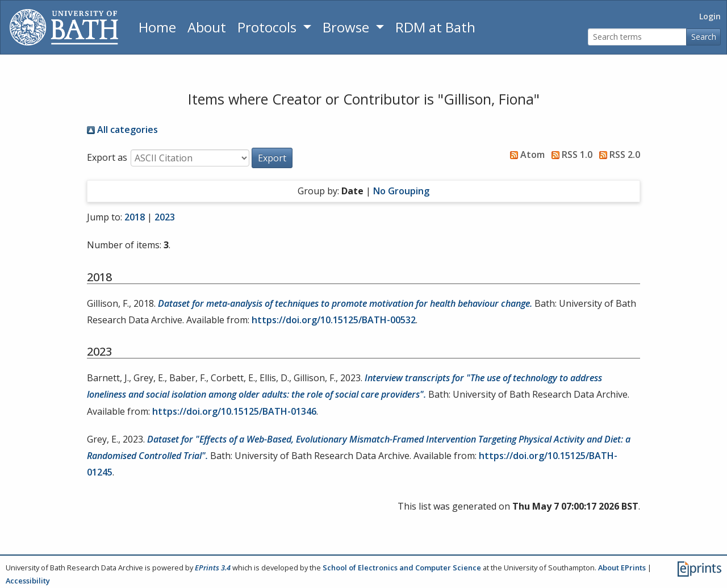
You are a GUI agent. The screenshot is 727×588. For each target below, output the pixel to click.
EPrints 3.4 (213, 568)
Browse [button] (348, 27)
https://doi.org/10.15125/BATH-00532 (334, 320)
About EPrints (622, 568)
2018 (135, 217)
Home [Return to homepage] (157, 27)
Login (710, 16)
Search (704, 37)
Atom (525, 155)
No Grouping (401, 191)
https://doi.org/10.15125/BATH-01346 (234, 411)
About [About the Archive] (207, 27)
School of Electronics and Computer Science (402, 568)
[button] (272, 158)
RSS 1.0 (570, 155)
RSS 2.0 (617, 155)
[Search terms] (637, 37)
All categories (122, 130)
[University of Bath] (64, 27)
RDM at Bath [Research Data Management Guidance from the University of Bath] (435, 27)
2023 (165, 217)
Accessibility (28, 581)
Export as (107, 157)
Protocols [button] (269, 27)
